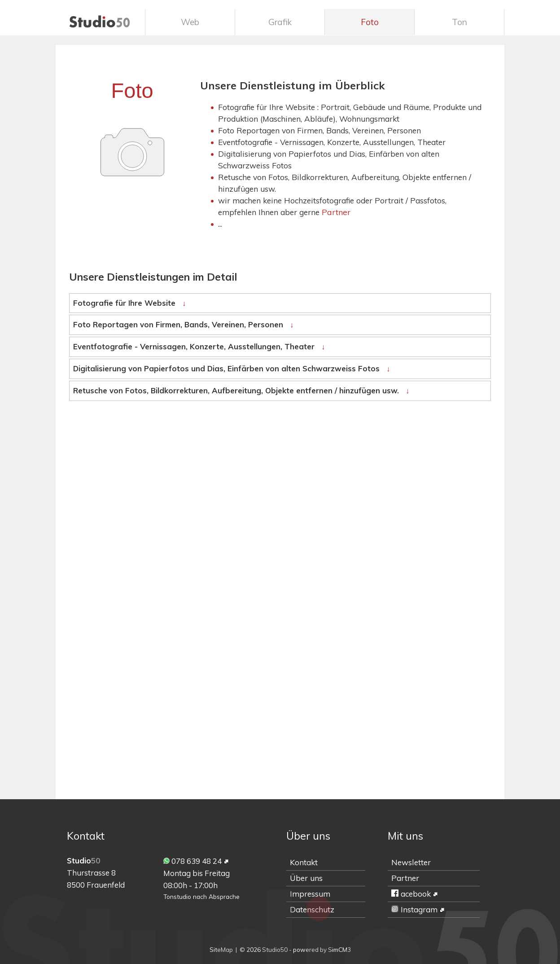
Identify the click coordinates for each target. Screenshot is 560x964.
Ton (459, 22)
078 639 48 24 (192, 861)
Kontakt (304, 862)
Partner (336, 212)
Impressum (310, 894)
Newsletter (411, 862)
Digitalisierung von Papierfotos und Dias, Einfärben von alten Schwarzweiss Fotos (232, 368)
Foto (370, 22)
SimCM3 (339, 949)
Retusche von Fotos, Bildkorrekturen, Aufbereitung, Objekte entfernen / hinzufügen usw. (241, 390)
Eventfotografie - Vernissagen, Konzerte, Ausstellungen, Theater (199, 346)
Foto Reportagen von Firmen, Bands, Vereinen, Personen (183, 324)
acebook (411, 894)
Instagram (414, 909)
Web (190, 22)
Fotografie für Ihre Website (129, 303)
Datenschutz (312, 909)
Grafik (280, 22)
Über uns (306, 878)
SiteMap (221, 949)
